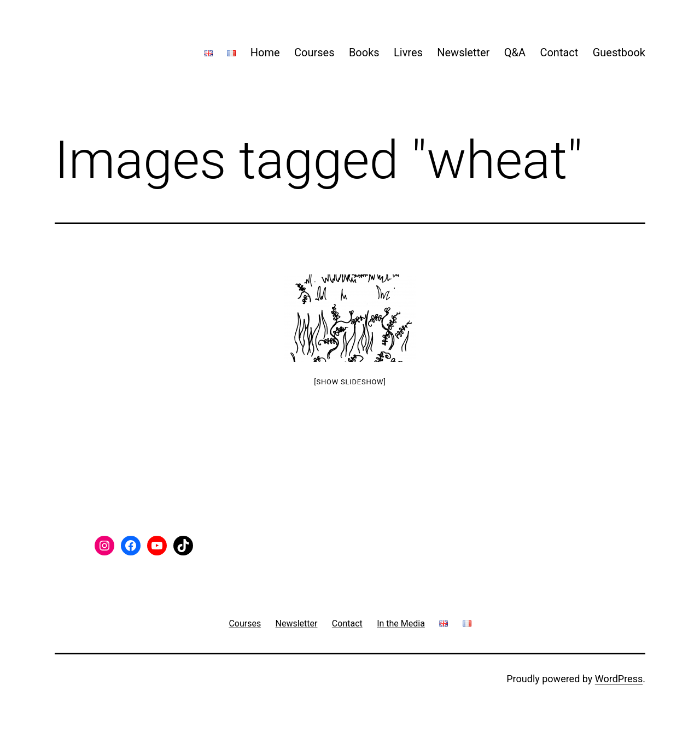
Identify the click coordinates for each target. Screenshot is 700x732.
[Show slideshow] (350, 382)
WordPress (619, 679)
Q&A (515, 52)
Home (265, 52)
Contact (559, 52)
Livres (408, 52)
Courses (314, 52)
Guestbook (619, 52)
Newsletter (463, 52)
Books (364, 52)
